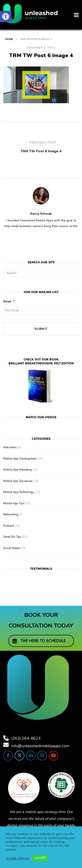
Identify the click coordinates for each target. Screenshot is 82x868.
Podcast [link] (9, 526)
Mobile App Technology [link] (19, 492)
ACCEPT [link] (40, 858)
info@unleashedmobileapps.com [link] (40, 746)
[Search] (74, 271)
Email (9, 302)
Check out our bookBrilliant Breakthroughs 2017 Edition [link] (41, 362)
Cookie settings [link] (18, 858)
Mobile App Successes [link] (18, 481)
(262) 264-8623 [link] (26, 738)
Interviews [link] (10, 447)
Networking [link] (11, 514)
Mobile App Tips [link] (14, 503)
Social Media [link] (11, 548)
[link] (6, 17)
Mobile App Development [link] (20, 459)
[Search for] (41, 273)
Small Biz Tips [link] (12, 537)
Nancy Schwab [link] (41, 214)
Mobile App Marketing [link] (17, 470)
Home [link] (9, 39)
